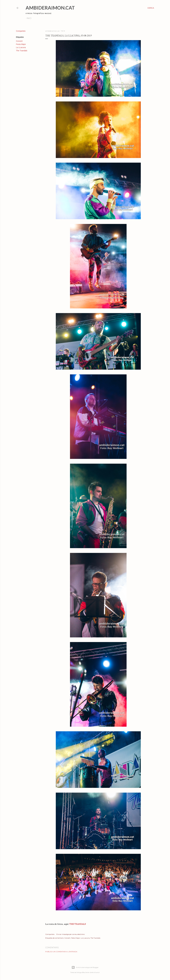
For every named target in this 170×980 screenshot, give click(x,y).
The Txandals (22, 51)
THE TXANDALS (78, 924)
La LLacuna (21, 47)
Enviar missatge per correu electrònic (71, 934)
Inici (29, 18)
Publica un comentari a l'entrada (61, 952)
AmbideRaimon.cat (50, 8)
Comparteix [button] (21, 31)
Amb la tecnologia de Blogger (85, 967)
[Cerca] (151, 8)
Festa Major (21, 44)
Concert (19, 41)
